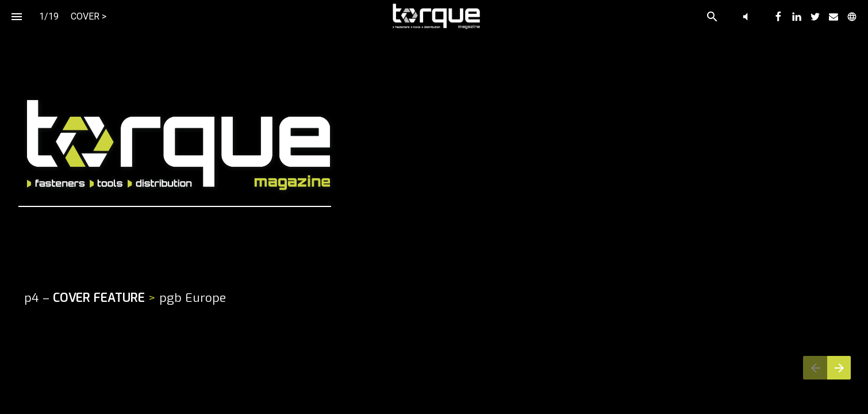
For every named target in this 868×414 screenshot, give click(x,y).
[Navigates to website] (771, 207)
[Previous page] (815, 368)
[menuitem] (778, 17)
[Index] (16, 16)
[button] (745, 16)
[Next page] (839, 368)
